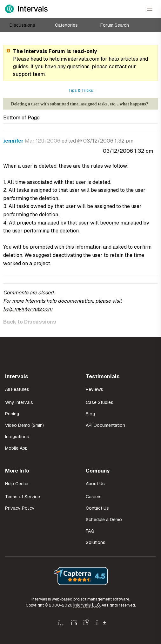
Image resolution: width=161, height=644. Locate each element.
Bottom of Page (21, 118)
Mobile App (16, 448)
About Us (95, 484)
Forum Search (115, 25)
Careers (94, 497)
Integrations (17, 437)
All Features (17, 389)
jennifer (13, 141)
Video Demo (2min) (24, 425)
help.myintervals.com (74, 59)
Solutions (96, 542)
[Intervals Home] (26, 9)
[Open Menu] (150, 9)
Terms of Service (23, 497)
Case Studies (100, 402)
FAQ (90, 531)
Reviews (94, 389)
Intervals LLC (87, 605)
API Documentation (105, 425)
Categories (66, 25)
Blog (90, 414)
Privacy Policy (20, 508)
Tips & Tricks (81, 90)
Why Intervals (19, 402)
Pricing (12, 414)
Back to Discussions (30, 322)
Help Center (17, 484)
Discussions (22, 25)
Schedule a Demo (104, 520)
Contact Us (97, 508)
